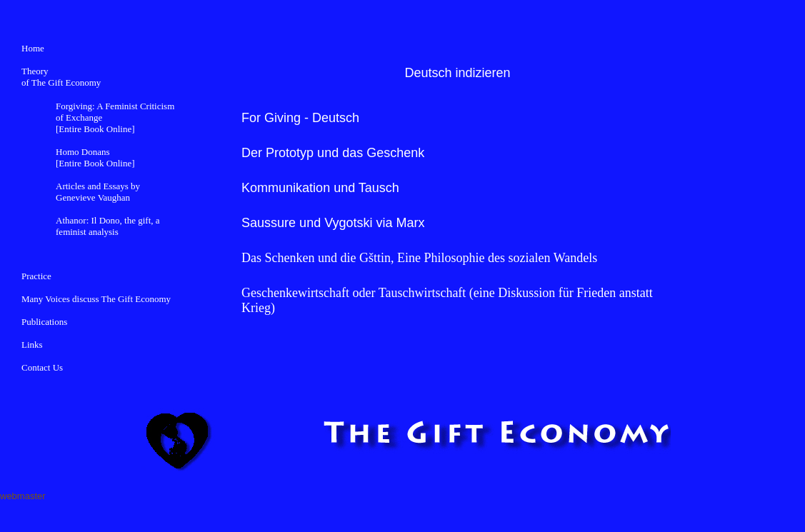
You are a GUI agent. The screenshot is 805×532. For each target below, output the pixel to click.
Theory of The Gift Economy (61, 77)
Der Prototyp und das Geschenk (333, 153)
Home (33, 48)
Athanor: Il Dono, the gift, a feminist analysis (108, 226)
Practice (36, 276)
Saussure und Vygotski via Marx (333, 223)
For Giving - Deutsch (300, 118)
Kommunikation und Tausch (320, 188)
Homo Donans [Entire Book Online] (95, 157)
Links (32, 345)
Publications (44, 322)
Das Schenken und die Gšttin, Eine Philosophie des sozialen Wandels (419, 258)
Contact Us (42, 367)
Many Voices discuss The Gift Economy (96, 299)
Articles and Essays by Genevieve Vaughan (98, 192)
